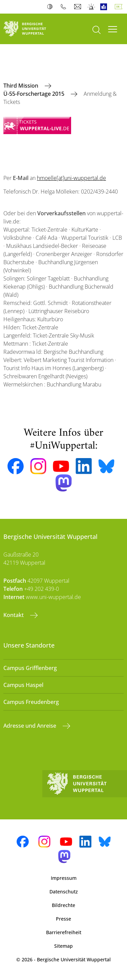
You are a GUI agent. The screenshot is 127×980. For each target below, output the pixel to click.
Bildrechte (63, 905)
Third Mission (22, 86)
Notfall (92, 7)
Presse (63, 919)
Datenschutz (64, 892)
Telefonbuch (65, 7)
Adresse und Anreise (30, 726)
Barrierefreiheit (64, 932)
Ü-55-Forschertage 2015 (35, 94)
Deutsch (120, 7)
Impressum (64, 878)
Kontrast (51, 7)
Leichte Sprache (105, 7)
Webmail (78, 7)
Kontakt (14, 615)
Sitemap (63, 946)
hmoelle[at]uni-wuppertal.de (71, 178)
